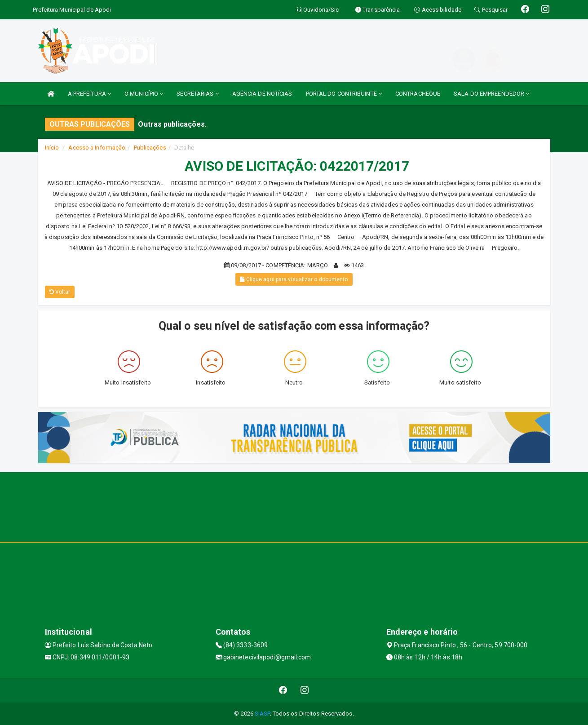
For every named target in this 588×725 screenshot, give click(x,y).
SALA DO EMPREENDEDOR (491, 94)
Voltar (60, 292)
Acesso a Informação (97, 148)
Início (52, 148)
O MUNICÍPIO (144, 94)
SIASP (262, 714)
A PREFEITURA (89, 94)
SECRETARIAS (197, 94)
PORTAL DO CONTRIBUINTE (344, 94)
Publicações (150, 148)
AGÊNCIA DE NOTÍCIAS (262, 94)
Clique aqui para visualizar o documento (294, 279)
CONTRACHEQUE (418, 94)
